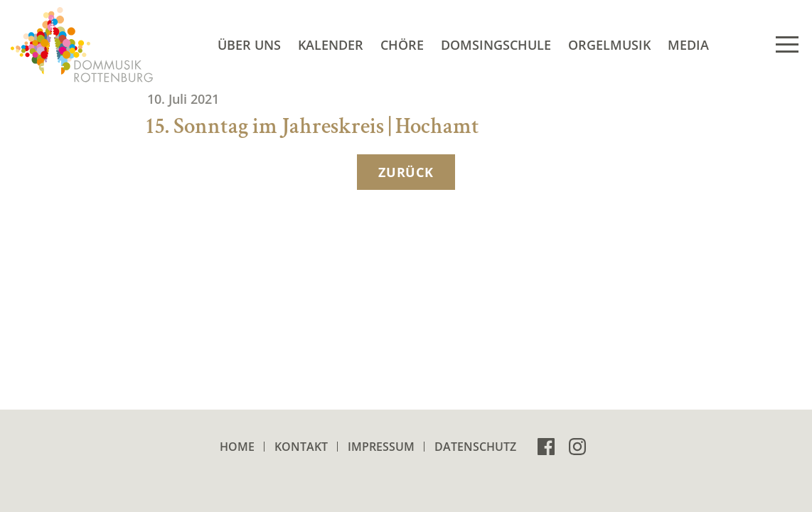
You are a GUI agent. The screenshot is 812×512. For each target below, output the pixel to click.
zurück (406, 172)
